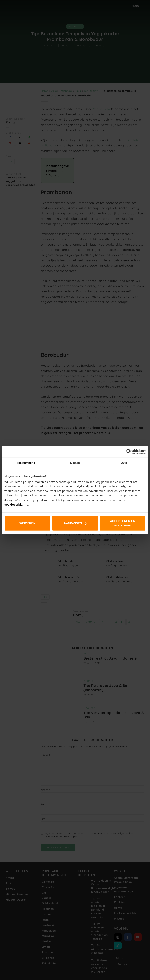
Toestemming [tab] (26, 463)
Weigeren (27, 523)
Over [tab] (124, 463)
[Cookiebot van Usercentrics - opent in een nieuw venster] (129, 452)
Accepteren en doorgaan (123, 523)
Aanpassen (75, 523)
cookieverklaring (16, 504)
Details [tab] (75, 463)
